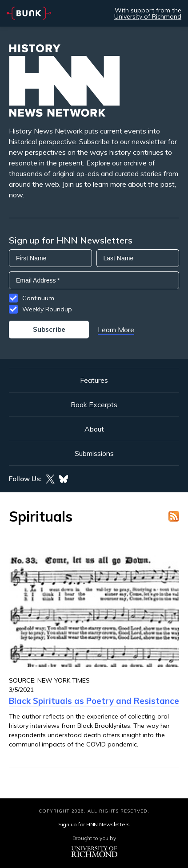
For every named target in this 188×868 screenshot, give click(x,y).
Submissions (94, 453)
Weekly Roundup (47, 309)
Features (94, 380)
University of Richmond (148, 16)
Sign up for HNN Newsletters (94, 824)
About (94, 429)
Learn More (116, 330)
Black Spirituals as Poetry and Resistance (94, 701)
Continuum (38, 298)
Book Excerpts (94, 405)
